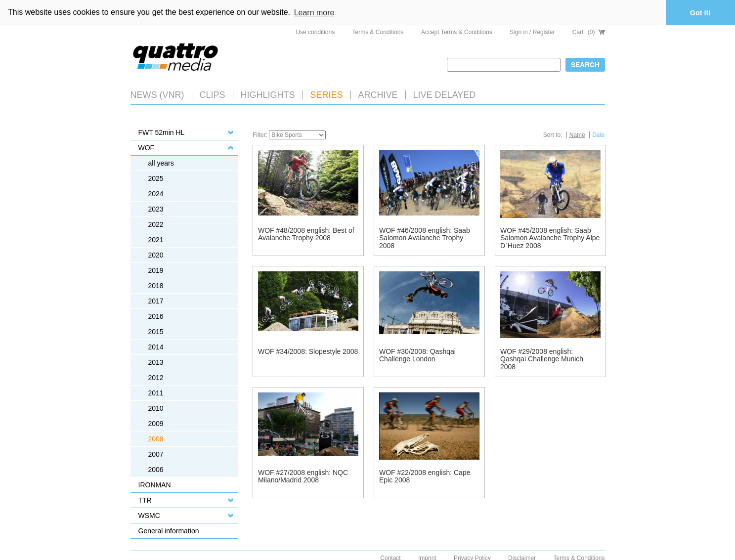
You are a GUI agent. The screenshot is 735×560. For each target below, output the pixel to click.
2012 (156, 377)
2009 (156, 423)
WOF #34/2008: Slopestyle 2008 (308, 351)
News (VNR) (157, 94)
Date (598, 134)
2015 (156, 331)
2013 (156, 362)
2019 (156, 270)
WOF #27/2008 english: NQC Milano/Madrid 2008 (303, 476)
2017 (156, 301)
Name (577, 134)
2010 (156, 408)
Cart (589, 32)
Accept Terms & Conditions (457, 32)
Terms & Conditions (378, 32)
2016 (156, 316)
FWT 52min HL (162, 132)
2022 (156, 224)
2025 (156, 178)
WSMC (149, 515)
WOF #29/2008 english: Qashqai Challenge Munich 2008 (542, 359)
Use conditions (315, 32)
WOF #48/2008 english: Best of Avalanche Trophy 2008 (306, 234)
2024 (156, 193)
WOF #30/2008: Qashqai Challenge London (417, 355)
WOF (147, 147)
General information (169, 530)
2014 (156, 346)
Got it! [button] (700, 13)
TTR (145, 500)
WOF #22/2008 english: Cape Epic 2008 (425, 476)
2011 (156, 392)
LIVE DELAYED (445, 94)
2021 (156, 239)
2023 (156, 209)
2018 (156, 285)
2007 (156, 454)
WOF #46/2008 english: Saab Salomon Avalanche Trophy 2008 (425, 237)
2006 (156, 469)
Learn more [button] (314, 13)
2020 (156, 255)
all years (161, 163)
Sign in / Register (532, 32)
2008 (156, 438)
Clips (213, 94)
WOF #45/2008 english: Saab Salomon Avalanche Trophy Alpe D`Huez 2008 (550, 237)
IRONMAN (155, 484)
